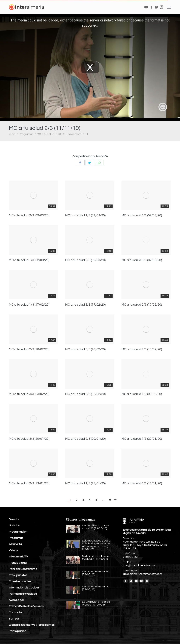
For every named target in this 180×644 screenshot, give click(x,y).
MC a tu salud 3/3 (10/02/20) (85, 349)
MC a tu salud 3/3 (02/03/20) (142, 260)
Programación (18, 532)
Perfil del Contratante (23, 569)
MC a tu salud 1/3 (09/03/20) (85, 215)
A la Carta (15, 544)
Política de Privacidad (23, 594)
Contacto (15, 612)
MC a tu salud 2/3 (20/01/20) (85, 439)
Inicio (12, 134)
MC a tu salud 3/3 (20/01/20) (29, 439)
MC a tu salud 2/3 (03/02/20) (85, 394)
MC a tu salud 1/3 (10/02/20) (142, 349)
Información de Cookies (24, 588)
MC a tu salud (45, 134)
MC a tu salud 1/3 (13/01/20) (85, 483)
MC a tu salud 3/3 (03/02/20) (29, 394)
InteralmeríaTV (18, 557)
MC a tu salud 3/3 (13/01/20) (142, 483)
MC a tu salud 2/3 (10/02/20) (29, 349)
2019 (61, 134)
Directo (14, 519)
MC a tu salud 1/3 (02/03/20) (29, 260)
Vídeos (13, 550)
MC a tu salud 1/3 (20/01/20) (142, 439)
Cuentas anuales (20, 581)
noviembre (75, 134)
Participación (18, 631)
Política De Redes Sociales (26, 606)
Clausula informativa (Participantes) (32, 625)
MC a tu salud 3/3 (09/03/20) (142, 215)
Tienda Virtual (18, 563)
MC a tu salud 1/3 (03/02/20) (142, 394)
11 (87, 134)
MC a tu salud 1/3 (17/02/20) (29, 305)
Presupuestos (18, 575)
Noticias (14, 526)
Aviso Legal (16, 600)
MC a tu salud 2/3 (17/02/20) (142, 305)
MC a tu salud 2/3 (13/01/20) (29, 483)
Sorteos (14, 619)
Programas (26, 134)
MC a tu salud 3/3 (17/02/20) (85, 305)
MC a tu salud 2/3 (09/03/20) (29, 215)
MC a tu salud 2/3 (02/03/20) (85, 260)
